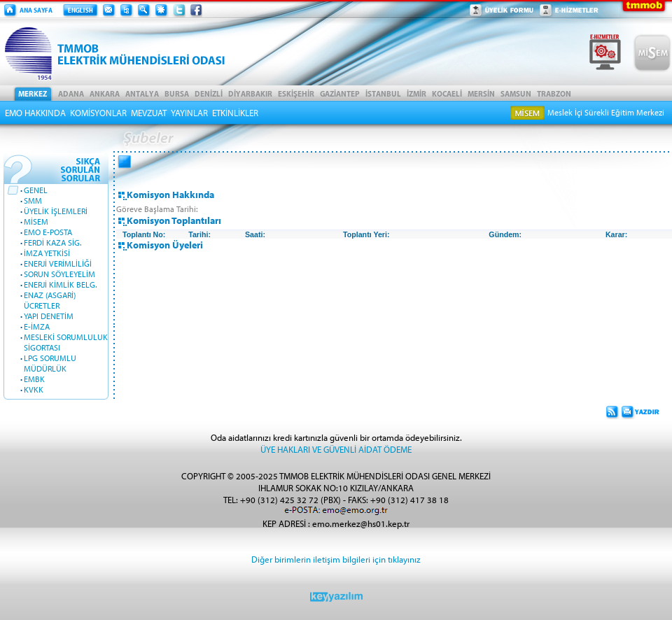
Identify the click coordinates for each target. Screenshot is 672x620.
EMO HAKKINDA (35, 113)
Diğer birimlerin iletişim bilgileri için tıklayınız (336, 559)
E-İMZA (37, 326)
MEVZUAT (149, 113)
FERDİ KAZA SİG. (52, 242)
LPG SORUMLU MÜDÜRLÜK (50, 363)
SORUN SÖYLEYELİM (59, 274)
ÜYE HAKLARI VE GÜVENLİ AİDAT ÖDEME (336, 449)
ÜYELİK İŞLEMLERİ (56, 211)
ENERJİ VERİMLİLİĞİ (58, 263)
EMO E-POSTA (48, 232)
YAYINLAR (189, 113)
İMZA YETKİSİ (47, 253)
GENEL (36, 190)
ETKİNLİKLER (235, 113)
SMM (33, 200)
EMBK (34, 379)
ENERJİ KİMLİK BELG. (60, 284)
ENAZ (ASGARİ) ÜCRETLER (50, 300)
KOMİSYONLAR (98, 113)
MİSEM (36, 221)
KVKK (34, 389)
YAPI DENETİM (49, 316)
